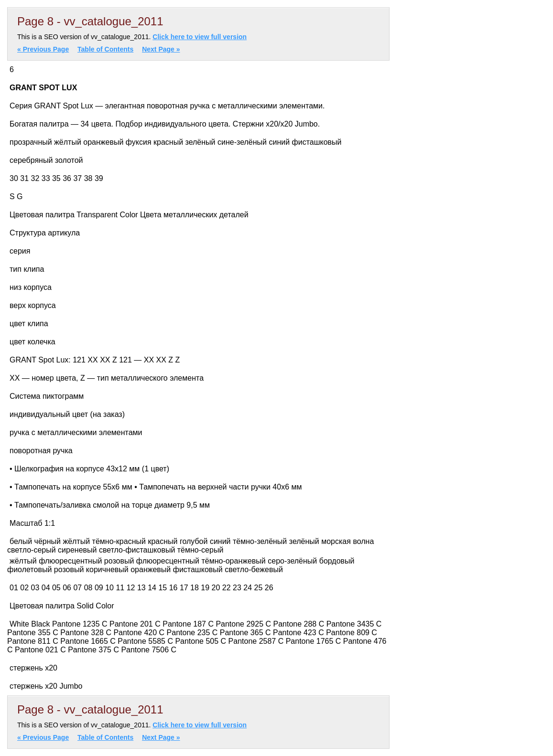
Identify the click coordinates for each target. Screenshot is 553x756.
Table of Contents (105, 49)
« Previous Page (43, 49)
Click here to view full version (200, 37)
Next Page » (161, 49)
